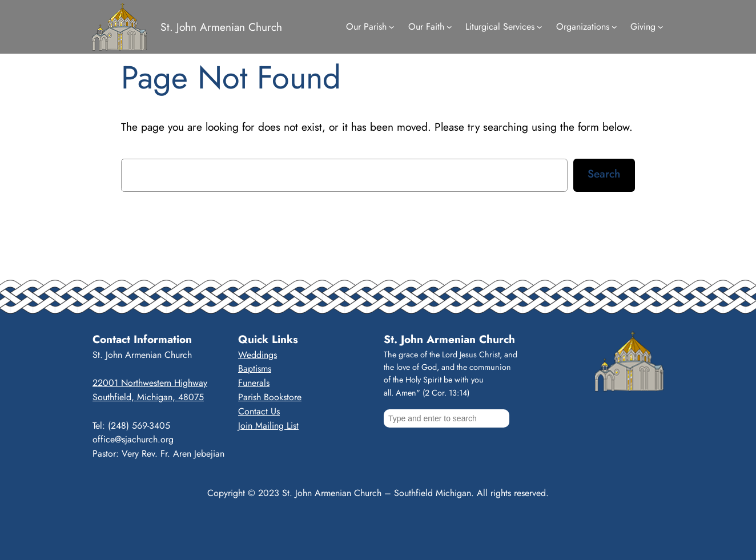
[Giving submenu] (661, 27)
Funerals (254, 383)
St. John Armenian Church (221, 27)
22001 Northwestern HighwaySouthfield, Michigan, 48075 (150, 390)
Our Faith (426, 27)
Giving (643, 27)
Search (604, 174)
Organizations (583, 27)
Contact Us (259, 411)
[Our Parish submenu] (392, 27)
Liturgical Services (500, 27)
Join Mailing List (268, 426)
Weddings (258, 355)
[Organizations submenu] (614, 27)
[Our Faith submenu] (449, 27)
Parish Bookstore (270, 397)
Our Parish (366, 27)
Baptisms (255, 368)
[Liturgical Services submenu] (540, 27)
